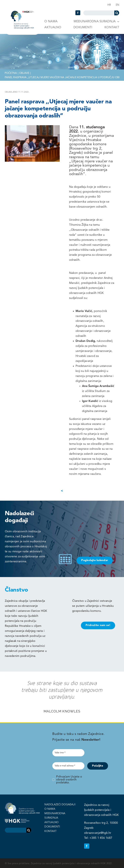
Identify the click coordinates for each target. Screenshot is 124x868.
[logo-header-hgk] (22, 12)
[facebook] (78, 13)
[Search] (117, 13)
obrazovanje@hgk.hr (98, 833)
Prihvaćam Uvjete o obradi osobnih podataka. (69, 780)
